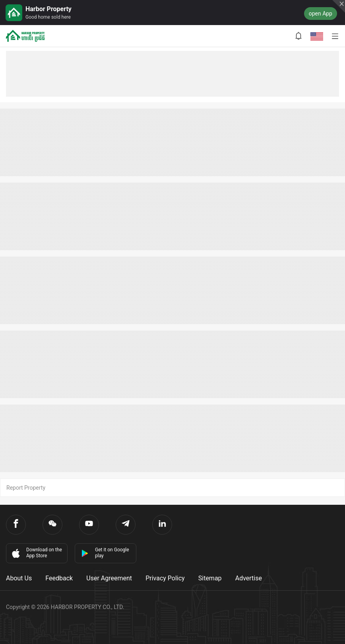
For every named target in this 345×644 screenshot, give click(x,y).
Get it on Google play (105, 553)
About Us (19, 578)
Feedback (59, 578)
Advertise (249, 578)
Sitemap (210, 578)
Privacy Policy (165, 578)
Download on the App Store (36, 553)
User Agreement (109, 578)
